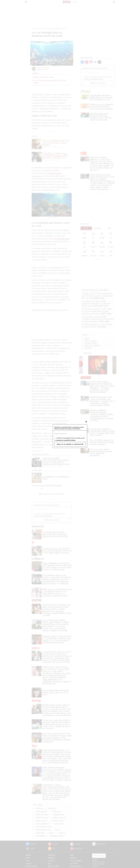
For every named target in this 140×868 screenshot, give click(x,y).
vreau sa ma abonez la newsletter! (70, 444)
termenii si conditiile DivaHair (66, 440)
